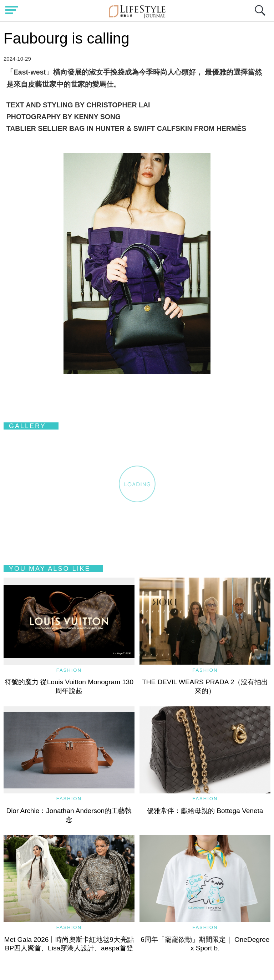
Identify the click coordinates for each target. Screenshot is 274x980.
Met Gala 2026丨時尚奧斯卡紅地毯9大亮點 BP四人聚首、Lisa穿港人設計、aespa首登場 (72, 948)
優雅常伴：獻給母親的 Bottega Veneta (205, 811)
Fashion (69, 670)
